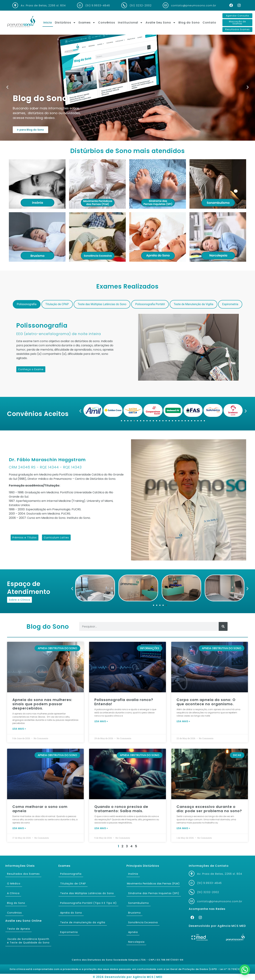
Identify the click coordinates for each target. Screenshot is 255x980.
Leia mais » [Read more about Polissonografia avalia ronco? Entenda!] (101, 721)
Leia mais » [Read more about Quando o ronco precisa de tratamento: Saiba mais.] (101, 828)
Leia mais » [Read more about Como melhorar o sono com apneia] (19, 828)
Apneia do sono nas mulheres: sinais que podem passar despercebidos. (42, 704)
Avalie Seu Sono (161, 23)
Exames (87, 23)
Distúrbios (65, 23)
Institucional (130, 23)
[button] (7, 87)
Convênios (107, 23)
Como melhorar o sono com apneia (40, 809)
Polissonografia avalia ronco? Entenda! (124, 702)
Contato (209, 23)
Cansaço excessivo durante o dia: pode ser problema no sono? (209, 809)
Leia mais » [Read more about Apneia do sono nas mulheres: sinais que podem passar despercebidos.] (19, 729)
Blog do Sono (189, 23)
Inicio (48, 23)
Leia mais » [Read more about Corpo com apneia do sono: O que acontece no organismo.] (183, 721)
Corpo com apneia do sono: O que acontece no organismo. (206, 702)
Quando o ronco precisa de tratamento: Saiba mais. (121, 809)
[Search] (223, 626)
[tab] (27, 304)
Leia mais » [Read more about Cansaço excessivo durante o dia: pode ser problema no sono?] (183, 828)
